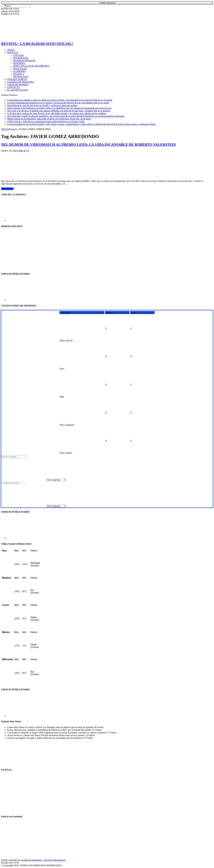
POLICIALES (20, 69)
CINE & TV (23, 151)
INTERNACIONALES (24, 61)
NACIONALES (21, 58)
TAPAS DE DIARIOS (18, 85)
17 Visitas (112, 733)
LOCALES (18, 55)
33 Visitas (97, 730)
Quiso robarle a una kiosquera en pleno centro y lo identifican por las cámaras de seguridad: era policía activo (59, 108)
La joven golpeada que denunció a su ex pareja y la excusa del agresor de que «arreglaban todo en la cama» (58, 103)
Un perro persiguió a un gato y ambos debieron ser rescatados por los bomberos (45, 738)
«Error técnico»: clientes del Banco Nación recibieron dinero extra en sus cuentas (46, 735)
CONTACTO (14, 87)
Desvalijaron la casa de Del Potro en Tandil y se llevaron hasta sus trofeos (42, 105)
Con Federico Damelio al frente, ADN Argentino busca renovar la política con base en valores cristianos (57, 733)
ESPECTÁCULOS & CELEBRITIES (31, 66)
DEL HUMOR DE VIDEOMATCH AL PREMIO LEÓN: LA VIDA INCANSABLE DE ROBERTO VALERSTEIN (88, 144)
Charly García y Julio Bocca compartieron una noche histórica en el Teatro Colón (46, 121)
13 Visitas (88, 738)
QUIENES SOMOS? (17, 79)
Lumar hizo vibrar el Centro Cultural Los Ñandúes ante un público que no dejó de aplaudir (51, 727)
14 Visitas (90, 735)
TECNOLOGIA (21, 77)
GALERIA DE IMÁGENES (21, 82)
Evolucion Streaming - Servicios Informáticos (43, 860)
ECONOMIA (19, 71)
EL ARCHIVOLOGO (17, 90)
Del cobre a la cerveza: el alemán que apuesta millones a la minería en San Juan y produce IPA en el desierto (59, 111)
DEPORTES (19, 63)
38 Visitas (99, 727)
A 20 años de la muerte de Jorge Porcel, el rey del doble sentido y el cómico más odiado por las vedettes (57, 113)
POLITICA (19, 74)
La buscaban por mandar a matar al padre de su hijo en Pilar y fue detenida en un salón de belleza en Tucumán (60, 100)
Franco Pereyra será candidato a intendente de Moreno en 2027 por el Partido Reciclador (50, 730)
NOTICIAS (13, 53)
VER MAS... (7, 189)
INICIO (11, 50)
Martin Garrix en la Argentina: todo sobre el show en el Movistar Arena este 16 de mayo (49, 119)
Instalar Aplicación (107, 3)
